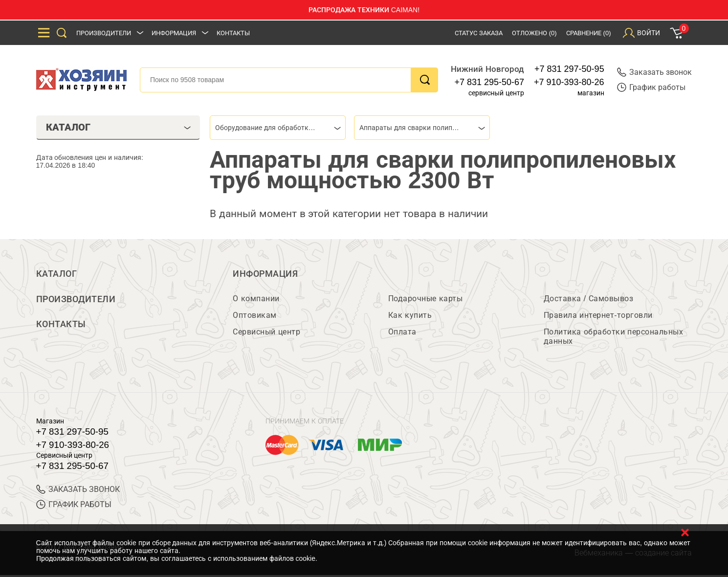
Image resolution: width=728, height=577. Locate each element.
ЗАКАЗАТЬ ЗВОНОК (78, 491)
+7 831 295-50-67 (489, 82)
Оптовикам (255, 317)
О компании (256, 300)
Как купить (410, 317)
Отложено (534, 33)
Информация (174, 33)
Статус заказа (479, 33)
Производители (104, 33)
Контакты (233, 33)
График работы (651, 87)
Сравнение (589, 33)
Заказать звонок (654, 72)
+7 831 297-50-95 (569, 69)
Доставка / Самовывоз (588, 300)
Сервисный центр (266, 334)
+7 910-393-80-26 (569, 82)
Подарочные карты (425, 300)
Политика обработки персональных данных (613, 338)
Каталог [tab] (119, 127)
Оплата (402, 334)
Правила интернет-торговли (598, 317)
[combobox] (278, 128)
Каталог (57, 274)
